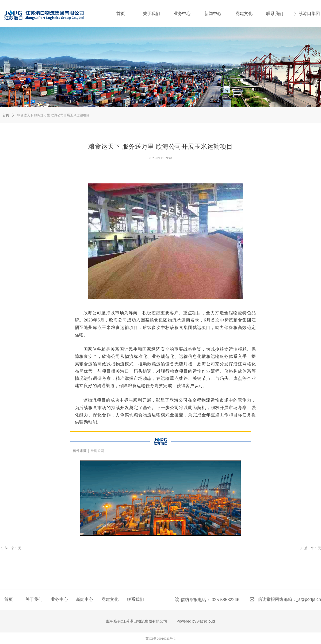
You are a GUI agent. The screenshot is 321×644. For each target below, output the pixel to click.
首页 (6, 115)
